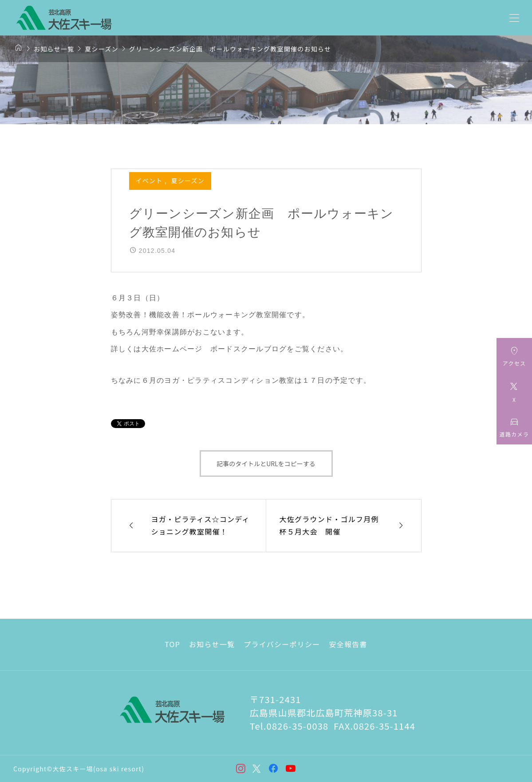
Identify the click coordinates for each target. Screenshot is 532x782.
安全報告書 (348, 644)
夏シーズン (188, 181)
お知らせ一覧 (212, 644)
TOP (172, 644)
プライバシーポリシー (282, 644)
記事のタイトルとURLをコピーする (266, 464)
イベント (150, 181)
